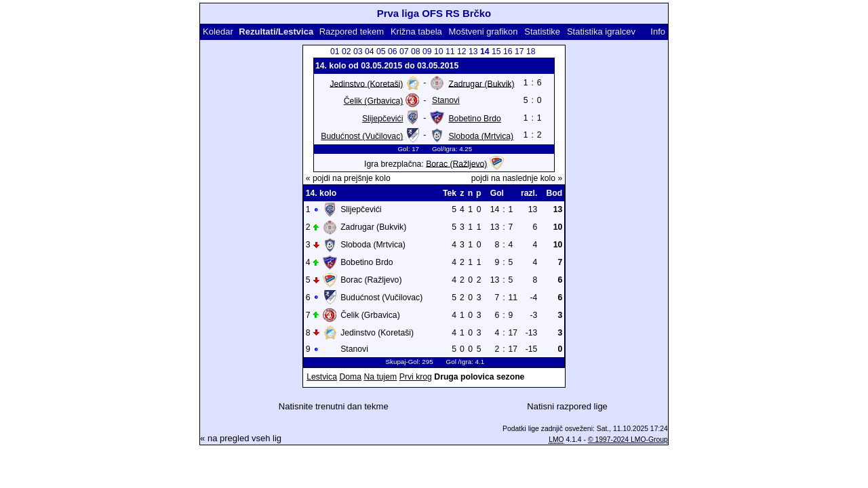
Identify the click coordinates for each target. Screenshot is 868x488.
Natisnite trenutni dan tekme (334, 406)
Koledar (218, 32)
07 (404, 52)
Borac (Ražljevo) (456, 163)
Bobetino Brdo (474, 119)
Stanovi (446, 100)
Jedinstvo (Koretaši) (366, 83)
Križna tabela (416, 32)
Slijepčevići (382, 119)
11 (450, 52)
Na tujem (380, 377)
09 (427, 52)
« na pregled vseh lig (241, 438)
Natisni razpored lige (567, 406)
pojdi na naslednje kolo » (517, 178)
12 (462, 52)
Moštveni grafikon (484, 32)
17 (519, 52)
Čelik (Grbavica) (374, 101)
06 (393, 52)
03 (358, 52)
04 (370, 52)
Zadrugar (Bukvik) (481, 83)
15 (496, 52)
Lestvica (322, 377)
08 (416, 52)
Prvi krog (416, 377)
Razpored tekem (352, 32)
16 (508, 52)
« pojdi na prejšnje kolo (348, 178)
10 (439, 52)
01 (335, 52)
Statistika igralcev (601, 32)
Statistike (542, 32)
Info (658, 32)
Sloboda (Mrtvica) (481, 136)
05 (381, 52)
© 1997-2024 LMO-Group (628, 440)
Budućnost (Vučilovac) (362, 136)
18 (531, 52)
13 (473, 52)
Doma (350, 377)
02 (347, 52)
